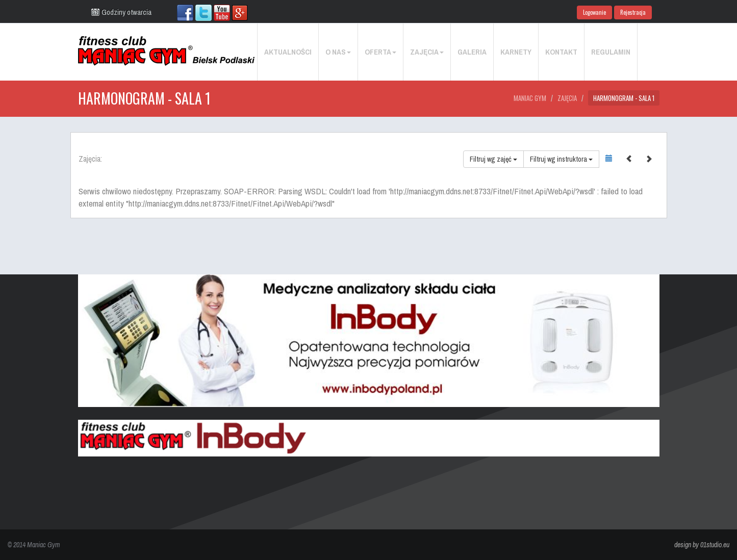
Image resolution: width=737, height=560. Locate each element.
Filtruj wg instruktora (561, 159)
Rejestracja (633, 12)
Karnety (516, 52)
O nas (338, 52)
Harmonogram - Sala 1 (624, 98)
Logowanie (594, 12)
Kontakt (561, 52)
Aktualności (288, 52)
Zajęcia (427, 52)
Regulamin (611, 52)
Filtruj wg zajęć (493, 159)
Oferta (380, 52)
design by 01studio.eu (702, 545)
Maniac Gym (530, 98)
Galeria (472, 52)
